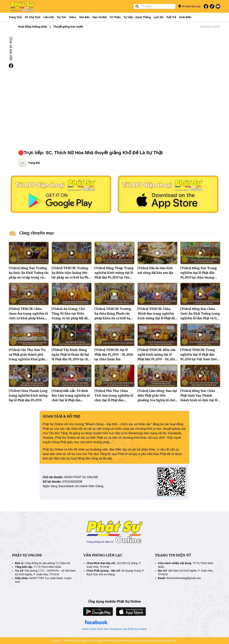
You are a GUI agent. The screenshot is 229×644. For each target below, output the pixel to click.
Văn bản (84, 17)
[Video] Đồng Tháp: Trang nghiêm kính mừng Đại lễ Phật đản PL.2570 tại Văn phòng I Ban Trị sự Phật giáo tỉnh (114, 277)
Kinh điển (185, 17)
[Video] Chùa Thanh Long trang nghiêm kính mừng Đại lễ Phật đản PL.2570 (28, 396)
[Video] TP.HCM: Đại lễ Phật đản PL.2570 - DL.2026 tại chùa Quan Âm (114, 355)
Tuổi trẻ (171, 17)
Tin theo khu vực (190, 6)
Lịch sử (158, 17)
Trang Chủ (15, 17)
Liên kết (49, 17)
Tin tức (61, 17)
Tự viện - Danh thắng (137, 17)
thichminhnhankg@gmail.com (184, 578)
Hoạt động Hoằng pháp (33, 27)
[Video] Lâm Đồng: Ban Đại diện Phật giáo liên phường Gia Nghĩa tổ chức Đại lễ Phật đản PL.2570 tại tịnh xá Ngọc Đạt (157, 400)
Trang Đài (34, 163)
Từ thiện (115, 17)
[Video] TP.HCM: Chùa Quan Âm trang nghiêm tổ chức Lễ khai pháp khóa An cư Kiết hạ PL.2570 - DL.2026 (28, 318)
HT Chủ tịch (33, 17)
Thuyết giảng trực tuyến (68, 27)
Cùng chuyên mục (37, 233)
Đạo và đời (100, 17)
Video (73, 17)
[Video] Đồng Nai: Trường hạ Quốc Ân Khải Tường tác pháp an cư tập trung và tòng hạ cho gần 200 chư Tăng (29, 277)
